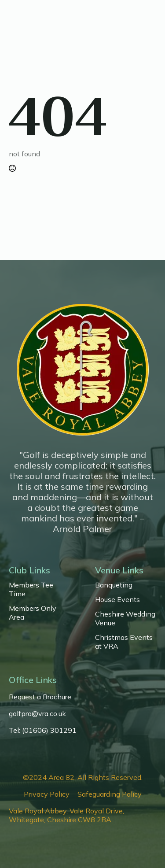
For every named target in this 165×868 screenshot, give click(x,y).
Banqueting (114, 585)
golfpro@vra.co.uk (37, 713)
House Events (117, 599)
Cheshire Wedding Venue (125, 618)
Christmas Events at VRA (124, 642)
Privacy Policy (47, 794)
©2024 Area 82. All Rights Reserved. (83, 777)
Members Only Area (33, 613)
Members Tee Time (31, 589)
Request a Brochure (40, 697)
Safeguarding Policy (110, 794)
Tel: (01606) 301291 (43, 730)
